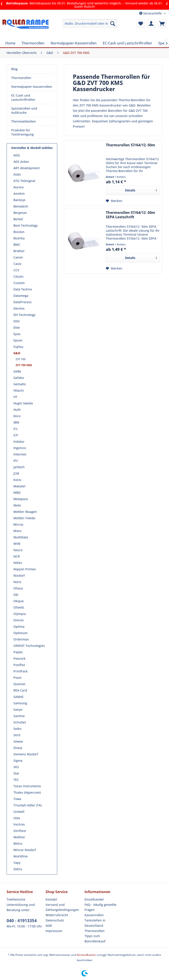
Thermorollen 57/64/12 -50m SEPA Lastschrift (130, 215)
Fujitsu (18, 347)
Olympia (20, 614)
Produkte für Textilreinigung (22, 132)
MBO (17, 493)
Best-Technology (26, 225)
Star (16, 773)
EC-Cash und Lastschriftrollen (23, 97)
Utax (17, 818)
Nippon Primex (25, 569)
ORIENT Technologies (29, 646)
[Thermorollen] (33, 43)
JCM (16, 473)
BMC (17, 245)
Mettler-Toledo (24, 518)
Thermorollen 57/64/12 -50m (130, 145)
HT (15, 397)
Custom (19, 283)
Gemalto (20, 384)
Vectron (19, 824)
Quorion (19, 684)
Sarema (19, 716)
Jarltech (19, 467)
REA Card (20, 690)
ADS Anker (21, 162)
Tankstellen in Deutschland (95, 923)
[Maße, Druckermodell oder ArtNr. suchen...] (90, 24)
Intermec (20, 454)
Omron (19, 620)
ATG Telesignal (24, 181)
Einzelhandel (94, 899)
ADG (17, 155)
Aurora (18, 187)
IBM (16, 422)
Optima (19, 627)
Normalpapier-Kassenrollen (32, 87)
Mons (17, 531)
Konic (17, 480)
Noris (17, 582)
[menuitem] (90, 24)
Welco (18, 843)
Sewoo (18, 741)
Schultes (20, 722)
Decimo (19, 308)
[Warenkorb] (162, 24)
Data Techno (23, 289)
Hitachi (19, 390)
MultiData (21, 537)
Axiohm (19, 194)
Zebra (18, 869)
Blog (14, 69)
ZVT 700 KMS (24, 365)
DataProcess (23, 302)
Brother (19, 251)
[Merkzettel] (140, 24)
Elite (17, 328)
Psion (17, 678)
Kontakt (51, 899)
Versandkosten (86, 955)
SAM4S (18, 697)
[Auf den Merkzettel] (114, 201)
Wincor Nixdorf (25, 850)
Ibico (17, 416)
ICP (16, 435)
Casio (17, 264)
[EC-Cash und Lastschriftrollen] (127, 43)
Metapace (21, 499)
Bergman (20, 213)
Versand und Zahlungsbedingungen (62, 907)
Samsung (20, 703)
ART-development (27, 168)
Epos (17, 334)
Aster (17, 174)
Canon (18, 257)
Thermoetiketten (24, 121)
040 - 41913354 (22, 921)
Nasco (18, 550)
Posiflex (19, 665)
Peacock (19, 658)
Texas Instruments (27, 786)
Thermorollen (21, 78)
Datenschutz (55, 920)
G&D (17, 353)
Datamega (21, 296)
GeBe (17, 371)
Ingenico (20, 448)
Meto (17, 505)
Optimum (20, 633)
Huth (17, 410)
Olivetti (19, 607)
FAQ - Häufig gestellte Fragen (100, 907)
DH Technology (24, 315)
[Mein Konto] (151, 24)
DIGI (17, 321)
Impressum (54, 931)
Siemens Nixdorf (26, 754)
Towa (17, 799)
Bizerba (19, 238)
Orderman (21, 639)
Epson (18, 340)
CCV (16, 270)
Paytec (18, 652)
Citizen (18, 276)
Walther (19, 837)
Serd (17, 735)
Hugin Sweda (23, 403)
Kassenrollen (94, 915)
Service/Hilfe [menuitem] (151, 13)
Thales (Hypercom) (27, 792)
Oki (16, 595)
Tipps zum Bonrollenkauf (95, 939)
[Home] (10, 43)
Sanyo (18, 709)
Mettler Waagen (25, 512)
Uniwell (19, 812)
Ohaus (18, 588)
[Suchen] (113, 24)
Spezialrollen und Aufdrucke (24, 110)
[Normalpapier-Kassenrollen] (74, 43)
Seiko (17, 729)
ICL (16, 429)
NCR (17, 556)
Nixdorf (19, 575)
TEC (16, 780)
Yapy (17, 863)
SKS (16, 767)
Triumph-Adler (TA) (28, 805)
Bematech (21, 206)
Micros (18, 524)
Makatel (19, 486)
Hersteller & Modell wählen (32, 148)
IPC (16, 461)
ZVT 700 (21, 359)
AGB (49, 926)
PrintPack (21, 671)
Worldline (21, 856)
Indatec (19, 441)
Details (141, 190)
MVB (17, 544)
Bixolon (19, 232)
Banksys (19, 200)
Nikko (18, 563)
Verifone (20, 831)
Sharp (18, 748)
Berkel (18, 219)
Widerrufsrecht (57, 915)
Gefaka (19, 378)
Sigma (18, 761)
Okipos (19, 601)
